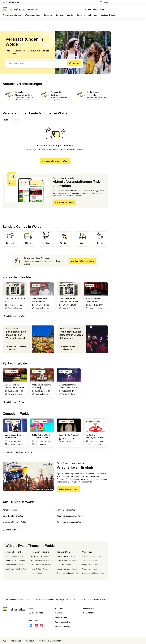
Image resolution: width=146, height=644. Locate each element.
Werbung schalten (63, 622)
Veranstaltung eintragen (67, 348)
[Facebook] (31, 625)
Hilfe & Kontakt (88, 613)
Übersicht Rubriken (63, 626)
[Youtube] (36, 625)
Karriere (59, 613)
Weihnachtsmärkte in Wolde (17, 348)
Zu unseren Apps (36, 613)
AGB (5, 641)
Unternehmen (61, 617)
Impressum (30, 641)
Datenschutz (16, 641)
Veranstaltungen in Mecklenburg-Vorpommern (53, 599)
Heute (5, 120)
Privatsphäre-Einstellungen (50, 641)
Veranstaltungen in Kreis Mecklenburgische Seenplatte (102, 599)
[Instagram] (42, 625)
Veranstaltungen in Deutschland (16, 599)
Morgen (15, 120)
